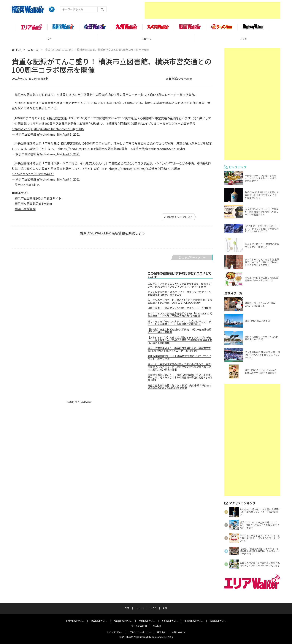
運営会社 (161, 632)
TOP (49, 40)
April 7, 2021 (71, 181)
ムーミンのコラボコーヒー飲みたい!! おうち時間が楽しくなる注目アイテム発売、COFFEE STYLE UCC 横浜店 (180, 303)
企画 (165, 608)
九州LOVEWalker (170, 621)
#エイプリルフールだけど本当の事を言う (168, 125)
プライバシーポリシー (140, 632)
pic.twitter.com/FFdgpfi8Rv (65, 130)
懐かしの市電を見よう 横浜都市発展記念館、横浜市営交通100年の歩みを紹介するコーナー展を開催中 (179, 351)
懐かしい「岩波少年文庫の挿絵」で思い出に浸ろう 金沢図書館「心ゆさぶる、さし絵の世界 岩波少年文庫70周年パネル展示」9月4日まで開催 (180, 368)
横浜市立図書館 (25, 210)
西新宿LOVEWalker (123, 621)
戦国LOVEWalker (218, 621)
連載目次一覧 (233, 294)
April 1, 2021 (71, 136)
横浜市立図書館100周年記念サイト (38, 200)
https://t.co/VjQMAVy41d (29, 130)
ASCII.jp (157, 626)
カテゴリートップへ (192, 259)
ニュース (146, 40)
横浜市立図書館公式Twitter (33, 205)
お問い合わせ (179, 632)
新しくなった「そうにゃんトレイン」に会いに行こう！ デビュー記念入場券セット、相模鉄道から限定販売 (179, 324)
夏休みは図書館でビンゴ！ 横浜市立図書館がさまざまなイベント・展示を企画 (179, 359)
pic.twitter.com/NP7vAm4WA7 (33, 175)
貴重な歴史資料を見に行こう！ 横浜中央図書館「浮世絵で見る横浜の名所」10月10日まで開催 (179, 388)
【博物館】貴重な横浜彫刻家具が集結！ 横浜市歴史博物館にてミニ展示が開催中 (179, 332)
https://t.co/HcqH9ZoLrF (77, 150)
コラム (153, 608)
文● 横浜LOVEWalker (179, 80)
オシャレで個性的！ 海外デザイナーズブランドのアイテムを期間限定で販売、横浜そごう (179, 295)
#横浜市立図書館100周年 (123, 125)
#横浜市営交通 (57, 120)
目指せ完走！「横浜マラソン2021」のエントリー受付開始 (179, 309)
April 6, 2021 (71, 155)
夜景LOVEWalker (147, 621)
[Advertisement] (212, 10)
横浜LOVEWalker (99, 621)
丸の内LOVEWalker (194, 621)
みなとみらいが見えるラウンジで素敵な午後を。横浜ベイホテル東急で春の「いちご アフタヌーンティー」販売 (179, 287)
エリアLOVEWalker (75, 621)
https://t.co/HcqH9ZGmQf (128, 170)
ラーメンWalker (139, 626)
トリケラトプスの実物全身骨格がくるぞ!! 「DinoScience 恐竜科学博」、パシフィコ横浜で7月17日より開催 (180, 316)
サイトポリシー (115, 632)
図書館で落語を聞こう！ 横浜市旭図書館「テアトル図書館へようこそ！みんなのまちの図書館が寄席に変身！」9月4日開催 (180, 379)
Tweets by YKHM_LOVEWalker (79, 403)
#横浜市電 (137, 150)
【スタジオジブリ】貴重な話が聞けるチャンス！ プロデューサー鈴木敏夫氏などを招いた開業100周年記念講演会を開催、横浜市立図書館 (180, 341)
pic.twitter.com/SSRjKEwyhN (165, 150)
